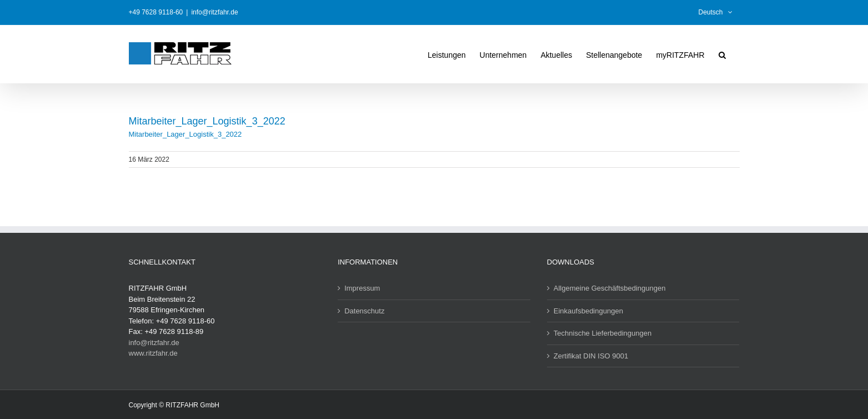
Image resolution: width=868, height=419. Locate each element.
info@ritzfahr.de (214, 12)
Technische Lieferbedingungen (603, 333)
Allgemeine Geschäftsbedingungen (610, 288)
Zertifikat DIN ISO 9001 (591, 356)
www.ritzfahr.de (153, 353)
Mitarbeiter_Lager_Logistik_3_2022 (185, 134)
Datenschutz (364, 311)
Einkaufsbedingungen (588, 311)
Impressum (362, 288)
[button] (722, 54)
